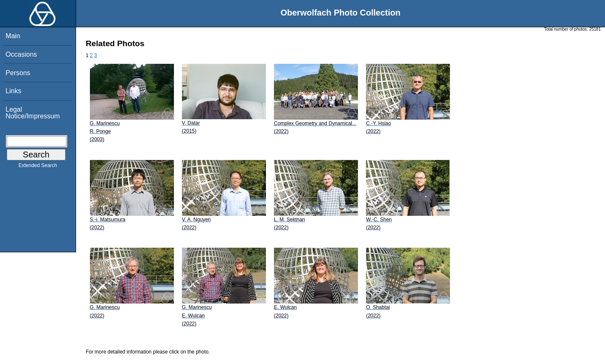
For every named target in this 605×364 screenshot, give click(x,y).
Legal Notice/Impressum (33, 113)
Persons (18, 73)
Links (13, 91)
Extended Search (38, 167)
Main (13, 36)
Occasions (21, 54)
